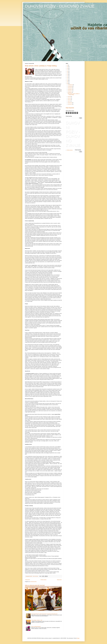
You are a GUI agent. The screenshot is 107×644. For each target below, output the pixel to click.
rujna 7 (69, 101)
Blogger (78, 638)
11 (68, 79)
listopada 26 (70, 88)
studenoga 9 (70, 86)
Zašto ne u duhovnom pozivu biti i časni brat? (35, 585)
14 (68, 74)
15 (68, 73)
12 (68, 77)
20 (68, 65)
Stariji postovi (59, 580)
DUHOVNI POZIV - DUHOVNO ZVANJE (60, 6)
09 (68, 82)
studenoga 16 (70, 85)
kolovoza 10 (70, 104)
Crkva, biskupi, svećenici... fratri (37, 620)
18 (68, 68)
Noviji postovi (28, 580)
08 (68, 83)
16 (68, 71)
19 (68, 67)
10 (68, 80)
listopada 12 (70, 91)
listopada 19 (70, 89)
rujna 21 (69, 98)
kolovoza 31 (70, 103)
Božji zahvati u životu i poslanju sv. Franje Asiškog (41, 66)
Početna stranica (43, 580)
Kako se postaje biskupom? (36, 627)
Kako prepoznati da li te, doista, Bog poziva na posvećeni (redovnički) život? (44, 614)
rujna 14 (69, 100)
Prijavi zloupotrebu (70, 108)
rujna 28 (69, 97)
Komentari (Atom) (33, 582)
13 (68, 76)
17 (68, 70)
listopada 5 (70, 92)
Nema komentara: (36, 576)
